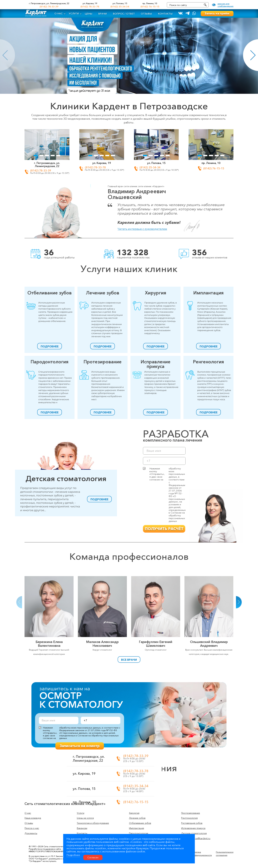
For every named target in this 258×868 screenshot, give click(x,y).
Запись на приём (217, 13)
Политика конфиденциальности (202, 841)
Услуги (74, 14)
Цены (88, 14)
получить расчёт (236, 529)
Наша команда (33, 818)
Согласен (93, 857)
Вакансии (82, 828)
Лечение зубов (103, 341)
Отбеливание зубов (50, 341)
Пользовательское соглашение (225, 841)
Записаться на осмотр (106, 729)
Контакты (165, 14)
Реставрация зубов (192, 823)
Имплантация (208, 341)
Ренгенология (208, 408)
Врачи (102, 14)
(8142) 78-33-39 (49, 7)
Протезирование (103, 408)
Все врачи (129, 664)
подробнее (50, 394)
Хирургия (156, 341)
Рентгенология (189, 818)
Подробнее (73, 855)
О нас (58, 14)
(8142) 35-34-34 (120, 7)
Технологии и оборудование (93, 823)
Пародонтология (50, 408)
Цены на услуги (85, 818)
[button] (19, 660)
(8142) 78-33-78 (90, 7)
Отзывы (146, 14)
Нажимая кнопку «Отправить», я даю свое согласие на (239, 495)
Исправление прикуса (156, 410)
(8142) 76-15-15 (150, 7)
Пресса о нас (32, 828)
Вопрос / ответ (124, 14)
